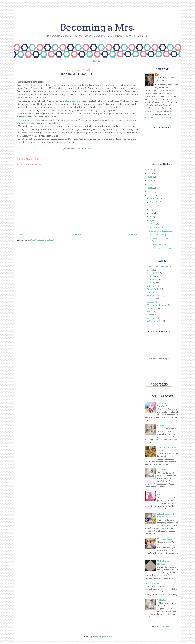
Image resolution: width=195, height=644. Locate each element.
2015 (150, 173)
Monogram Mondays (157, 305)
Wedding (151, 318)
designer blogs (105, 637)
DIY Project (152, 286)
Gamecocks (152, 299)
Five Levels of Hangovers (161, 231)
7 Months (161, 470)
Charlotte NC (153, 273)
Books (150, 270)
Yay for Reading (156, 227)
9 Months (162, 425)
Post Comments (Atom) (42, 240)
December (155, 198)
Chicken (151, 276)
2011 (150, 188)
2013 (150, 181)
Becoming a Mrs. (97, 27)
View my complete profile (159, 118)
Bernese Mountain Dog (158, 267)
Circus (34, 85)
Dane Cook (24, 110)
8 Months (162, 600)
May (152, 217)
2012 (150, 184)
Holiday (151, 302)
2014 (150, 177)
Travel (150, 315)
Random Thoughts (158, 245)
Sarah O (163, 75)
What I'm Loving (155, 321)
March (153, 224)
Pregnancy (152, 308)
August (153, 206)
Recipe (150, 311)
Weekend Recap (165, 539)
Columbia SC (153, 279)
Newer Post (22, 234)
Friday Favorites (154, 295)
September (155, 202)
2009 (150, 195)
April (152, 220)
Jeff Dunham (73, 101)
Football (151, 292)
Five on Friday (153, 289)
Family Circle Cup (31, 120)
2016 (150, 170)
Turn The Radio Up (158, 235)
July (152, 209)
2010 (150, 192)
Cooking (151, 283)
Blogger (167, 626)
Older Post (133, 234)
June (152, 213)
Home (97, 61)
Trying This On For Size (160, 248)
